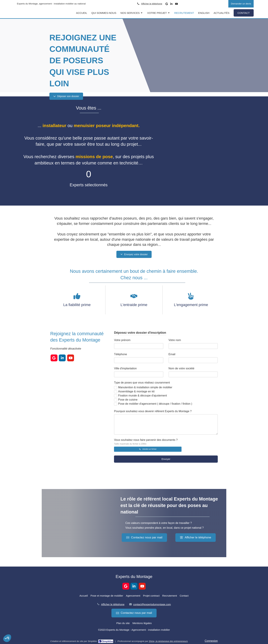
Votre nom (175, 340)
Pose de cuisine (128, 400)
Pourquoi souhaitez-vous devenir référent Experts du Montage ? (153, 411)
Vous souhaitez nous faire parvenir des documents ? (146, 442)
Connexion (211, 641)
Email (172, 354)
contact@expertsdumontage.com (152, 604)
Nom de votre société (181, 368)
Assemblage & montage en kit (136, 391)
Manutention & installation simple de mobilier (145, 387)
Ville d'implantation (125, 368)
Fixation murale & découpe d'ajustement (142, 396)
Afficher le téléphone (152, 4)
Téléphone (120, 354)
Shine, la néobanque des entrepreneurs (168, 641)
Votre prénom (122, 340)
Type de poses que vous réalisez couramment (142, 383)
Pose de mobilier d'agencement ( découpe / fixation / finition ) (155, 404)
